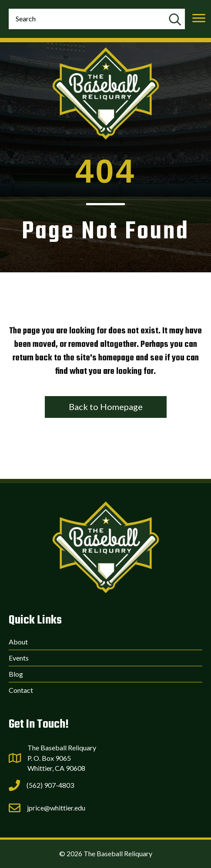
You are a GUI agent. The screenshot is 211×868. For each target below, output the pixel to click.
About (18, 642)
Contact (21, 690)
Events (19, 658)
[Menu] (199, 18)
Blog (16, 674)
